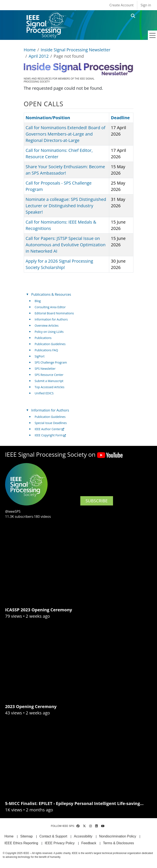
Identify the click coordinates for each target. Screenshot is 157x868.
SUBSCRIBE (97, 501)
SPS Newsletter (45, 369)
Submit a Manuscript (49, 381)
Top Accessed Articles (50, 387)
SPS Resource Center (49, 375)
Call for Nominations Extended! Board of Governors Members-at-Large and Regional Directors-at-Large (66, 134)
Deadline (120, 118)
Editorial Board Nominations (54, 313)
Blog (38, 301)
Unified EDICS (44, 393)
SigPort (40, 356)
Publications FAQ (46, 350)
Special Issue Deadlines (51, 423)
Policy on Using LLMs (49, 332)
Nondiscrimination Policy (117, 836)
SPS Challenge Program (51, 362)
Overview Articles (47, 325)
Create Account (122, 5)
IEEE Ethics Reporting (21, 843)
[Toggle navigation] (153, 35)
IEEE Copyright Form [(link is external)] (50, 435)
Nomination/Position (48, 118)
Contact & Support (53, 836)
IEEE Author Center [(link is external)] (49, 429)
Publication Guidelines (50, 344)
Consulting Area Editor (50, 307)
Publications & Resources (51, 294)
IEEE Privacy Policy (60, 843)
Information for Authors (51, 319)
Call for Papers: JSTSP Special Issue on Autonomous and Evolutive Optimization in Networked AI (66, 245)
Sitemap (26, 836)
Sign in (146, 5)
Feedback (89, 843)
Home (30, 50)
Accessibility (83, 836)
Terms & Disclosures (119, 843)
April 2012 (39, 56)
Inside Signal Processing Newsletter (75, 50)
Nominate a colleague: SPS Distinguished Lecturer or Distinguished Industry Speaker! (66, 206)
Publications (43, 338)
